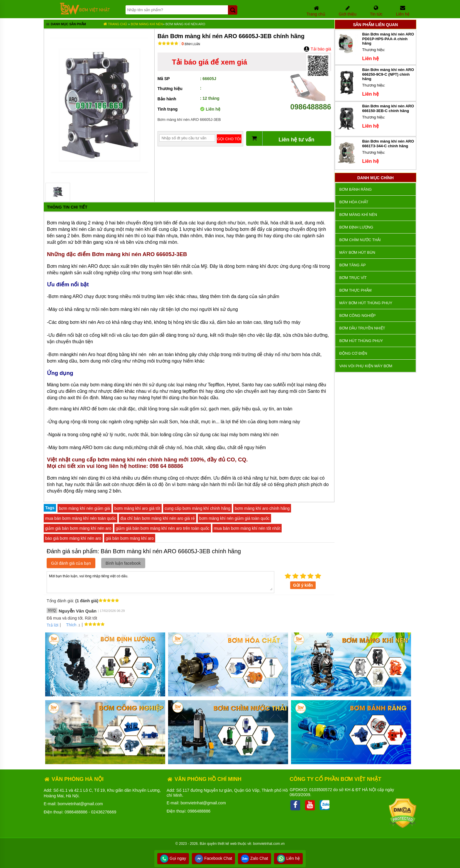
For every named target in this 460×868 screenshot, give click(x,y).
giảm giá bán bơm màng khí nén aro (78, 528)
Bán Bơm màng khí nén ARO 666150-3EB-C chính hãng (388, 108)
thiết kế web (227, 844)
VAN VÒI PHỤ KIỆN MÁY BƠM (366, 366)
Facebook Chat (213, 858)
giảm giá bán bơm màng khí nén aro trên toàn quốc (163, 528)
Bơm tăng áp (353, 265)
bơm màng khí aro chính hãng (262, 508)
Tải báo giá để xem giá (209, 62)
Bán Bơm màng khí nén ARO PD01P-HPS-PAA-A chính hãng (388, 39)
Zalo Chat (254, 858)
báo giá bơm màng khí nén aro (73, 538)
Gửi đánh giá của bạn (71, 563)
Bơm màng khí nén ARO (185, 24)
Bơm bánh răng (356, 189)
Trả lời (53, 625)
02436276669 (104, 812)
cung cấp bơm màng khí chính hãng (197, 508)
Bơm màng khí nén (147, 24)
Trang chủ (115, 24)
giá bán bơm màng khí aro (130, 538)
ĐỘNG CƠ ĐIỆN (353, 353)
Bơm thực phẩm (356, 290)
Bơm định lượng (356, 227)
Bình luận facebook (123, 563)
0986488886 (311, 103)
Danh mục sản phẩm (66, 25)
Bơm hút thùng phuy (361, 341)
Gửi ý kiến (303, 585)
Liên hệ (288, 858)
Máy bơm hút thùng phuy (366, 303)
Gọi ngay (173, 858)
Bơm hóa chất (354, 202)
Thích (69, 625)
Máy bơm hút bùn (357, 252)
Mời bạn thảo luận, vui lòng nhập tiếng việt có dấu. (160, 582)
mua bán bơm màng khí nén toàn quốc (81, 518)
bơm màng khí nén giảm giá (84, 508)
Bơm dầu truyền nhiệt (362, 328)
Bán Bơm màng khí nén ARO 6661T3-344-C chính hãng (388, 144)
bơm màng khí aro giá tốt (137, 508)
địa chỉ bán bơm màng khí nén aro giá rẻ (158, 518)
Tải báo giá (317, 49)
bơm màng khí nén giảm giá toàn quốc (234, 518)
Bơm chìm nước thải (360, 240)
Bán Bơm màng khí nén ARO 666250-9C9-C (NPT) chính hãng (388, 74)
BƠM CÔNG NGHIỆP (358, 315)
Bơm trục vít (353, 278)
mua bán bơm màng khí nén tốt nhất (247, 528)
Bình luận (191, 44)
